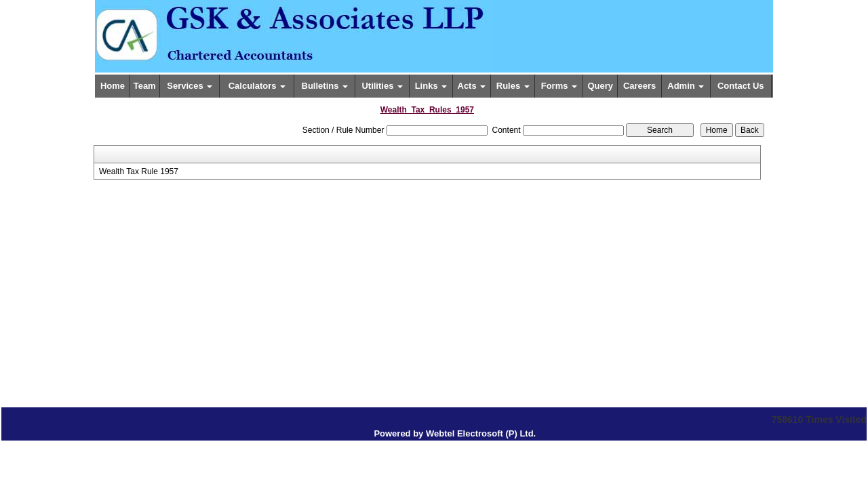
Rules (513, 86)
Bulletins (325, 86)
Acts (472, 86)
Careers (639, 86)
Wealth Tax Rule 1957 (139, 171)
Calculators (257, 86)
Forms (559, 86)
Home (113, 86)
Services (190, 86)
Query (601, 86)
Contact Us (741, 86)
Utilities (382, 86)
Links (431, 86)
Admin (686, 86)
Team (145, 86)
